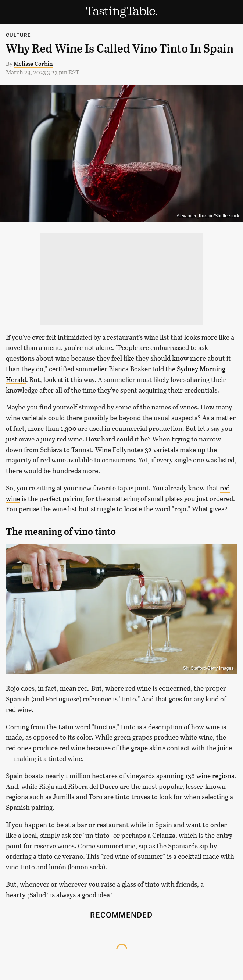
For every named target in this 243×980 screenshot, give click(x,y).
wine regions (215, 776)
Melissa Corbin (33, 63)
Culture (18, 35)
